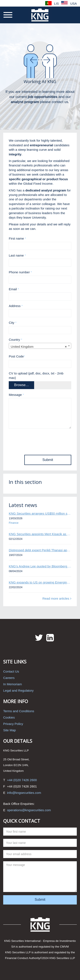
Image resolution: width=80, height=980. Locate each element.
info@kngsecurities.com (24, 793)
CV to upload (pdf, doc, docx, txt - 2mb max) (36, 376)
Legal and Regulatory (18, 690)
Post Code (17, 356)
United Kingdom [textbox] (39, 347)
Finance (14, 523)
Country (15, 340)
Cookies (9, 717)
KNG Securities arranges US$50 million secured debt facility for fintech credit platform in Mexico (40, 513)
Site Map (9, 730)
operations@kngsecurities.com (29, 810)
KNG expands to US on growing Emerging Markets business (40, 582)
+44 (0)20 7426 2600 (22, 780)
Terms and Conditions (19, 711)
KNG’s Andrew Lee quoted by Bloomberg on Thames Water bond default (40, 566)
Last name (17, 255)
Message (16, 395)
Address (16, 306)
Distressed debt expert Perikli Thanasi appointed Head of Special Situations (40, 550)
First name (17, 238)
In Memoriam (13, 684)
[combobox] (40, 346)
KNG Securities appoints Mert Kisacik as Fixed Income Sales (40, 534)
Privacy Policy (13, 724)
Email (14, 289)
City (13, 323)
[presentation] (41, 440)
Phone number (20, 272)
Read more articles (57, 598)
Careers (9, 678)
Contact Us (11, 671)
